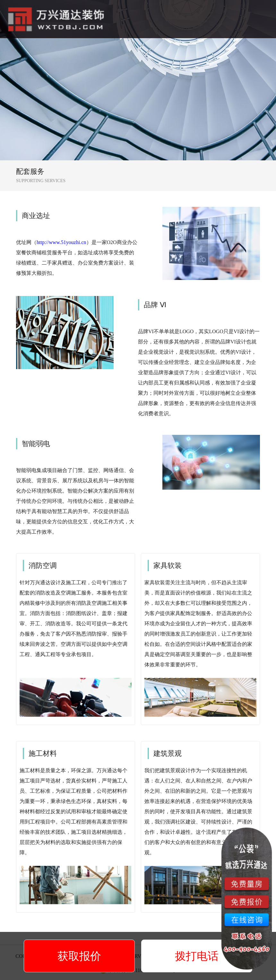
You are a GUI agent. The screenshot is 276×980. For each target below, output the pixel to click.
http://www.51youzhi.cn (61, 242)
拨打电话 (197, 956)
